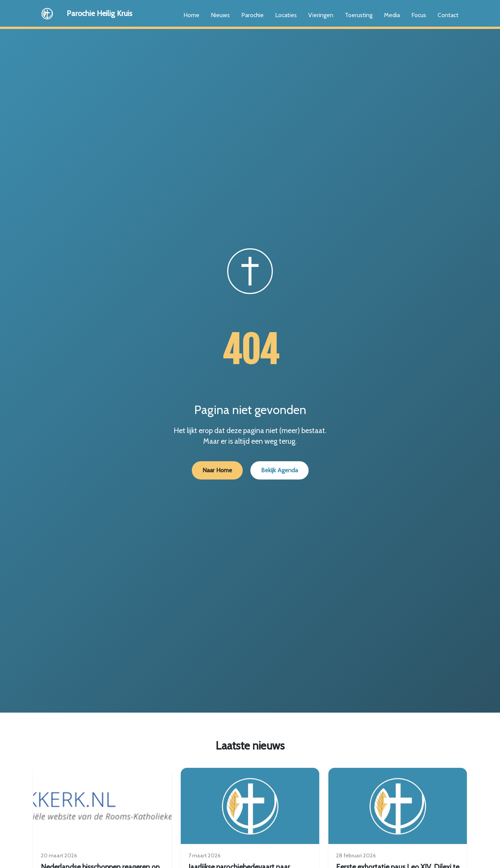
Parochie (252, 15)
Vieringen (321, 15)
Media (392, 15)
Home (191, 15)
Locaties (286, 15)
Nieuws (220, 15)
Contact (448, 15)
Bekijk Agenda (279, 470)
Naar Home (217, 470)
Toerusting (359, 15)
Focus (419, 15)
